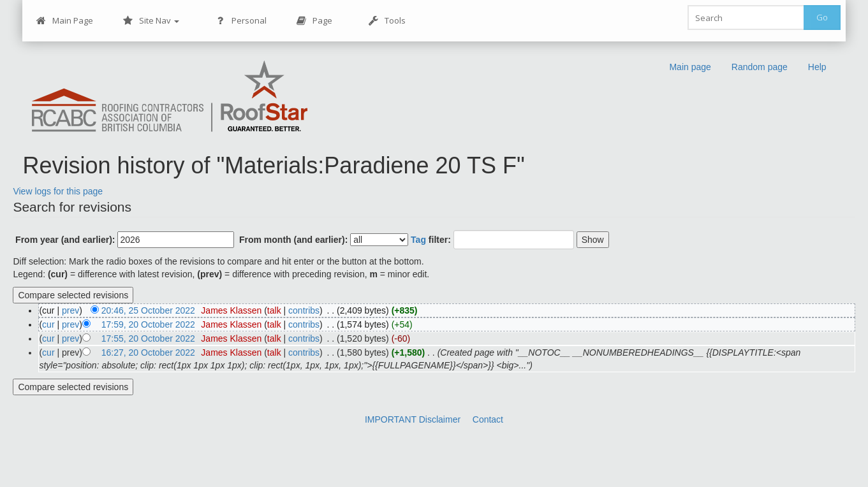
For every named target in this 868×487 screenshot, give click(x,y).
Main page (690, 67)
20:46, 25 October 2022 (148, 310)
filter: (431, 240)
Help (817, 67)
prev (70, 310)
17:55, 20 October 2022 (148, 338)
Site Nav (151, 21)
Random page (760, 67)
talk (274, 310)
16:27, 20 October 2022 (148, 353)
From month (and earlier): (293, 240)
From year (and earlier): (65, 240)
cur (48, 324)
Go (822, 17)
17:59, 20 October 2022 (148, 324)
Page (314, 21)
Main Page (64, 21)
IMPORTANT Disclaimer (413, 419)
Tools (387, 21)
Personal (241, 21)
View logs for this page (58, 191)
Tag (418, 240)
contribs (304, 310)
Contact (488, 419)
